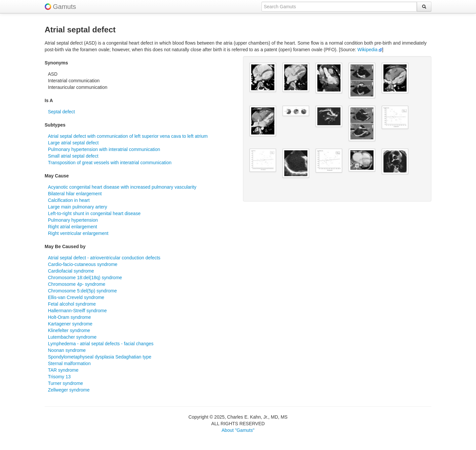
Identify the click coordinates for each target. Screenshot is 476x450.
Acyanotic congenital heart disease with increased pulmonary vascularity (122, 187)
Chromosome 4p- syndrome (77, 284)
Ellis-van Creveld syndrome (76, 297)
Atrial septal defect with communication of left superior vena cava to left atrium (128, 136)
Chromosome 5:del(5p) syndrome (82, 291)
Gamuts (64, 7)
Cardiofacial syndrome (71, 271)
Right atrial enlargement (73, 227)
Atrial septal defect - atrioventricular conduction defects (104, 258)
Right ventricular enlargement (78, 233)
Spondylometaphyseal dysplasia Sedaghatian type (100, 357)
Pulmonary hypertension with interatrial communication (104, 149)
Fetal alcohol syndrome (72, 304)
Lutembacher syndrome (72, 337)
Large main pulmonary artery (78, 207)
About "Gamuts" (238, 430)
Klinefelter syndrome (69, 330)
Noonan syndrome (67, 350)
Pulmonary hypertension (73, 220)
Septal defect (61, 112)
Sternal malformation (69, 363)
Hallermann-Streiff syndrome (77, 311)
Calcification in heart (69, 200)
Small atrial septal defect (73, 156)
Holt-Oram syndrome (69, 317)
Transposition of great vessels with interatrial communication (110, 163)
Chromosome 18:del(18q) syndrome (85, 278)
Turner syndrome (65, 383)
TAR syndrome (63, 370)
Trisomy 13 (59, 377)
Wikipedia (370, 50)
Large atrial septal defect (73, 143)
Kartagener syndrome (70, 324)
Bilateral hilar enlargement (75, 194)
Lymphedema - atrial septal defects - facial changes (101, 344)
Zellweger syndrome (69, 390)
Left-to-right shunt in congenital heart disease (94, 213)
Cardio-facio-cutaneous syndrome (83, 264)
